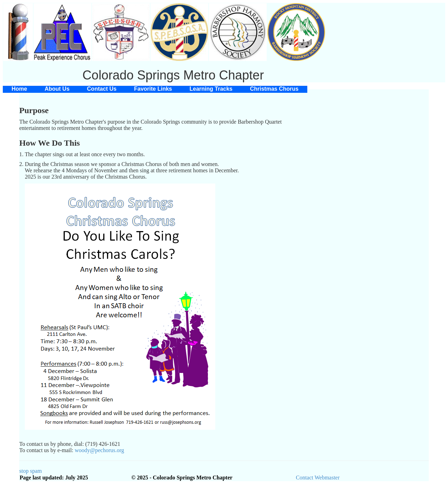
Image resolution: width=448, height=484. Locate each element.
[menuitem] (19, 89)
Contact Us (102, 89)
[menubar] (155, 89)
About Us (57, 89)
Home (19, 89)
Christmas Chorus (274, 89)
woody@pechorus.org (99, 450)
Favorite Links (153, 89)
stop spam (30, 471)
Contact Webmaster (318, 478)
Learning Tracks (211, 89)
